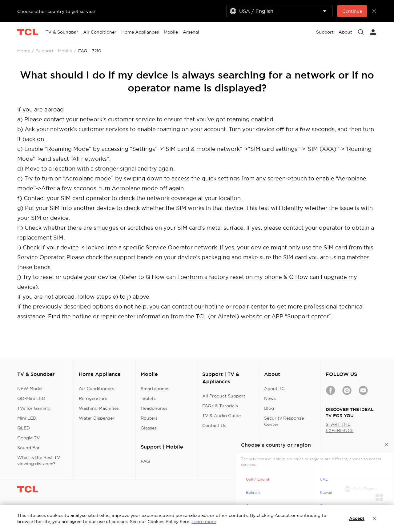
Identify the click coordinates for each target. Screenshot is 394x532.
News (270, 398)
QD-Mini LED (31, 398)
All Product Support (224, 396)
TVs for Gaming (34, 408)
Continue (352, 11)
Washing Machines (99, 408)
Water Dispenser (97, 418)
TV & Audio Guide (221, 416)
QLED (24, 428)
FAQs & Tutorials (220, 406)
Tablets (148, 398)
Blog (269, 408)
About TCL (276, 389)
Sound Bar (28, 448)
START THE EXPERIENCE (340, 427)
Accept (357, 518)
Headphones (154, 408)
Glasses (149, 428)
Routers (149, 418)
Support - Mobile (54, 51)
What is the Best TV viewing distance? (39, 461)
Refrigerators (93, 398)
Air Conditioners (96, 389)
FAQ (145, 461)
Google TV (29, 438)
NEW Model (30, 389)
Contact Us (214, 425)
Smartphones (155, 389)
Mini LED (27, 418)
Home (24, 51)
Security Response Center (284, 421)
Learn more (204, 522)
